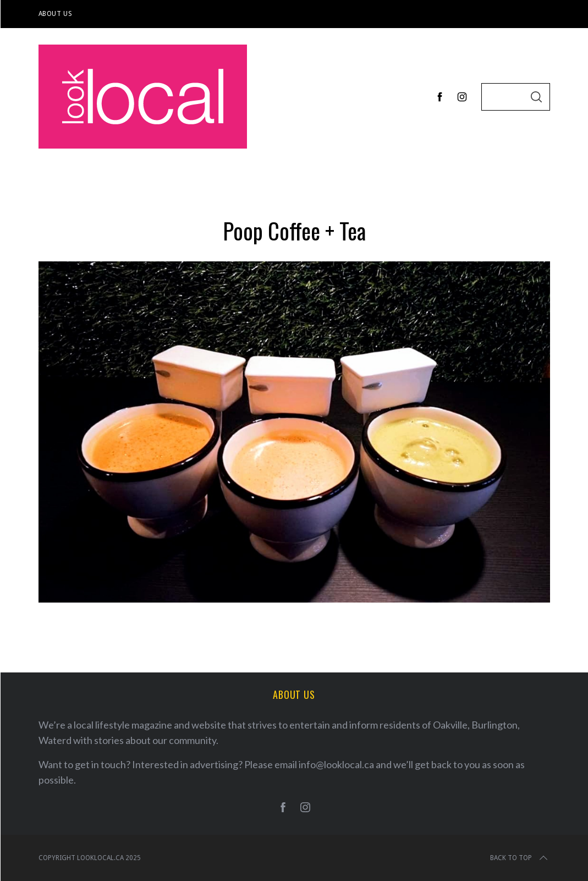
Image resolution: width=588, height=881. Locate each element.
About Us (56, 14)
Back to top (520, 858)
